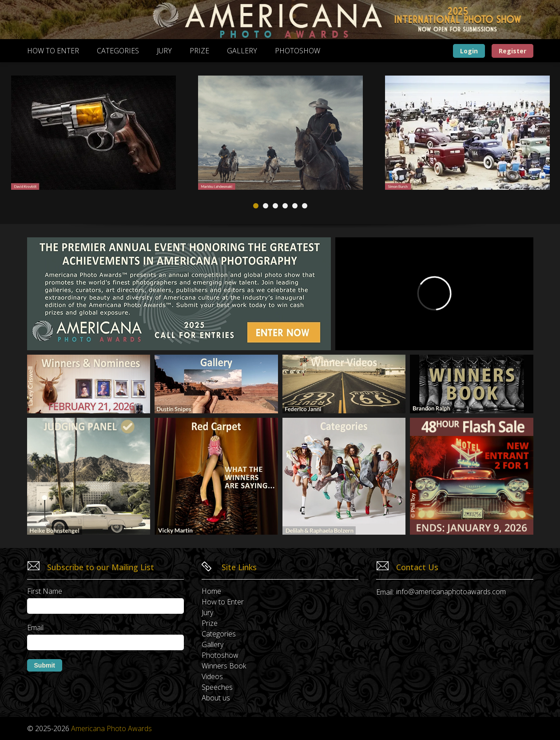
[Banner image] (280, 20)
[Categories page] (344, 476)
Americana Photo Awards (111, 728)
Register (512, 51)
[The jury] (89, 476)
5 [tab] (295, 206)
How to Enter (53, 51)
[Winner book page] (472, 384)
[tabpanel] (280, 133)
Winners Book (224, 666)
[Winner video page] (344, 384)
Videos (212, 676)
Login (469, 51)
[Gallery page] (216, 384)
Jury (164, 51)
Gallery (242, 51)
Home (211, 591)
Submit (45, 665)
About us (216, 698)
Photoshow (298, 51)
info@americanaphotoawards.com (451, 592)
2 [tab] (266, 206)
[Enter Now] (472, 476)
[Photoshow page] (89, 384)
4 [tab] (285, 206)
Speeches (217, 687)
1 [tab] (256, 206)
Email (35, 628)
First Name (45, 591)
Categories (118, 51)
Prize (199, 51)
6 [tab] (305, 206)
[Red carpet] (216, 476)
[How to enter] (179, 294)
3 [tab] (275, 206)
